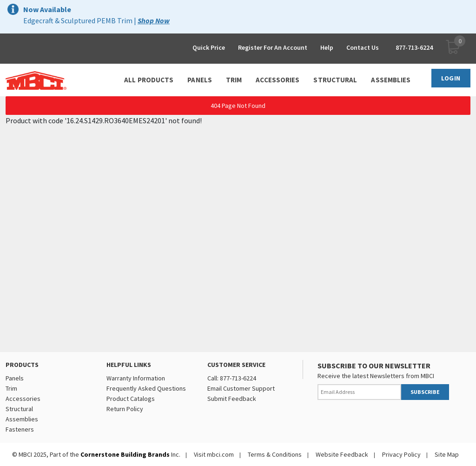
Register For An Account (273, 47)
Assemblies (22, 419)
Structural (19, 409)
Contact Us (363, 47)
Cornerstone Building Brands (125, 454)
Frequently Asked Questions (146, 388)
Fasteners (20, 429)
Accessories (23, 399)
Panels (15, 378)
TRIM (234, 80)
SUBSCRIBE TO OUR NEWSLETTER (374, 366)
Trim (11, 388)
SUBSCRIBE (425, 392)
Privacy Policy (401, 454)
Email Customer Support (241, 388)
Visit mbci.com (214, 454)
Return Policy (125, 409)
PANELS (200, 80)
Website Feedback (342, 454)
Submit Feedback (232, 399)
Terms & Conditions (275, 454)
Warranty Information (136, 378)
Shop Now (154, 20)
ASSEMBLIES (391, 80)
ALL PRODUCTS (149, 80)
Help (327, 47)
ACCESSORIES (278, 80)
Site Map (447, 454)
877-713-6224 (414, 47)
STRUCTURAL (335, 80)
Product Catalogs (131, 399)
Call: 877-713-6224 (232, 378)
